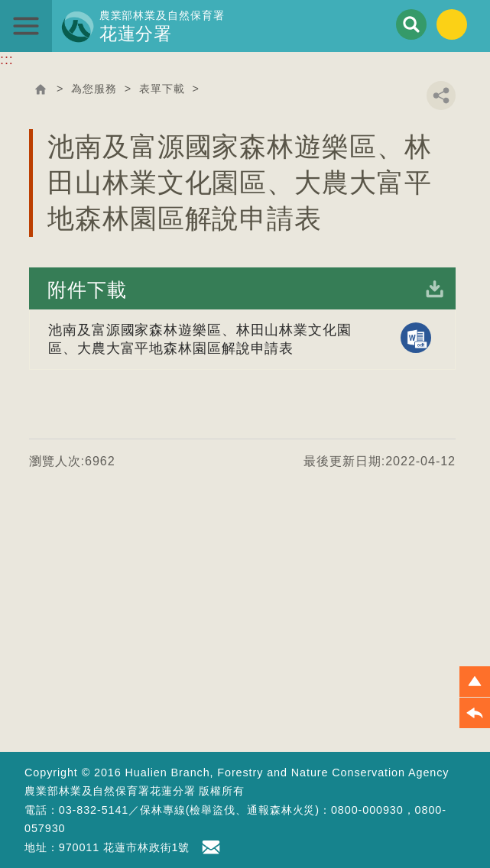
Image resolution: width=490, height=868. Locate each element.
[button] (475, 682)
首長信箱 (213, 847)
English (452, 24)
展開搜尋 (411, 24)
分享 (441, 96)
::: (7, 60)
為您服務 (94, 89)
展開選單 (26, 26)
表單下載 (162, 89)
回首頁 (41, 89)
